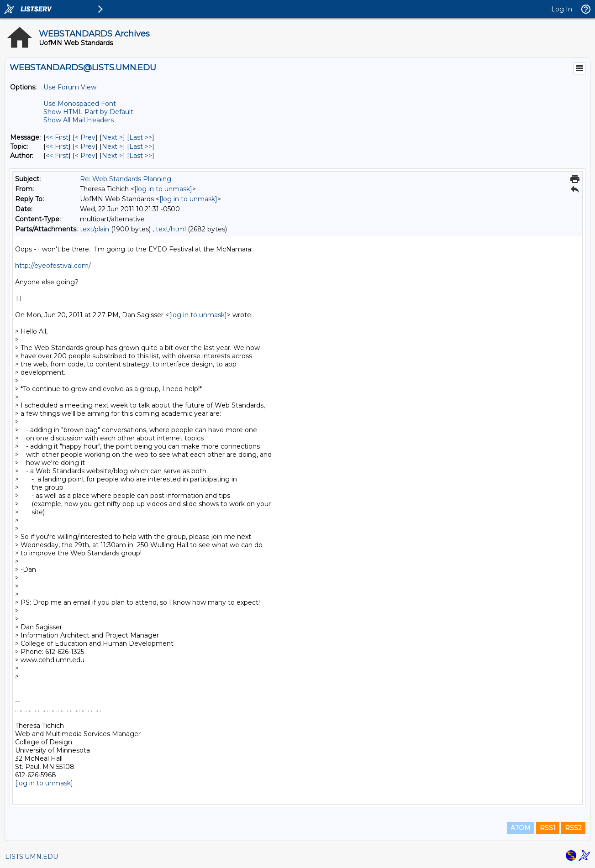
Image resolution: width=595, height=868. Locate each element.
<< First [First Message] (57, 137)
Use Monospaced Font (80, 104)
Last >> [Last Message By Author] (141, 156)
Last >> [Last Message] (141, 137)
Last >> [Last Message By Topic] (141, 146)
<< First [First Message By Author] (57, 156)
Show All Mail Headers (79, 120)
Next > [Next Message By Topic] (112, 146)
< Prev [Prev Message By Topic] (85, 146)
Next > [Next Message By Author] (112, 156)
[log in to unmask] (163, 189)
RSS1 (548, 828)
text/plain (95, 229)
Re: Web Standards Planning (126, 179)
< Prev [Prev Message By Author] (85, 156)
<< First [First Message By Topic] (57, 146)
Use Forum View (70, 87)
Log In (562, 9)
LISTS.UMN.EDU (32, 857)
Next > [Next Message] (112, 137)
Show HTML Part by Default (88, 112)
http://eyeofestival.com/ (53, 266)
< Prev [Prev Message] (85, 137)
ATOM (521, 828)
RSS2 (573, 828)
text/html (171, 229)
